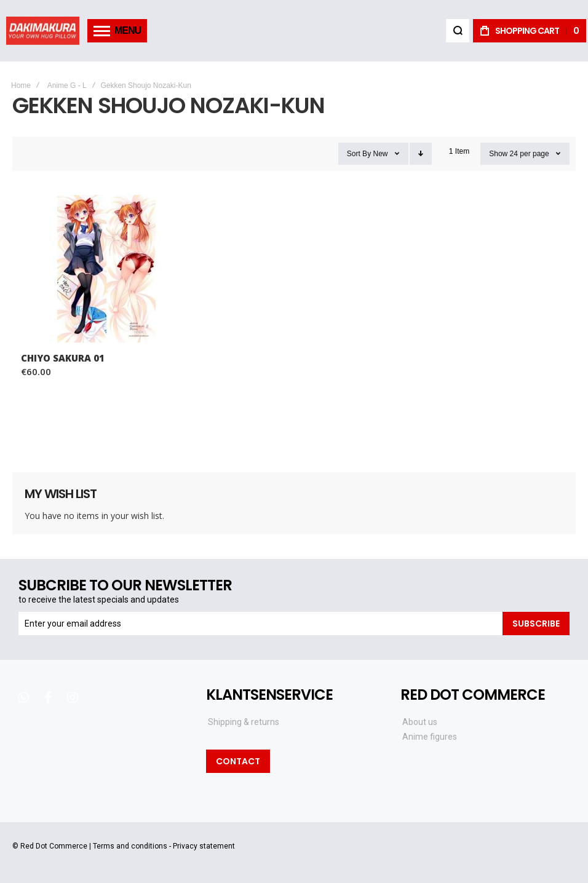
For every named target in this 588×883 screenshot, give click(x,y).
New (380, 154)
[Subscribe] (536, 624)
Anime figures (430, 737)
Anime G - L (67, 85)
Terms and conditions (130, 846)
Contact (238, 761)
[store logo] (43, 30)
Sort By (359, 154)
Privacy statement (204, 846)
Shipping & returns (244, 722)
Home (21, 85)
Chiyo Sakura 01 (63, 358)
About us (420, 722)
